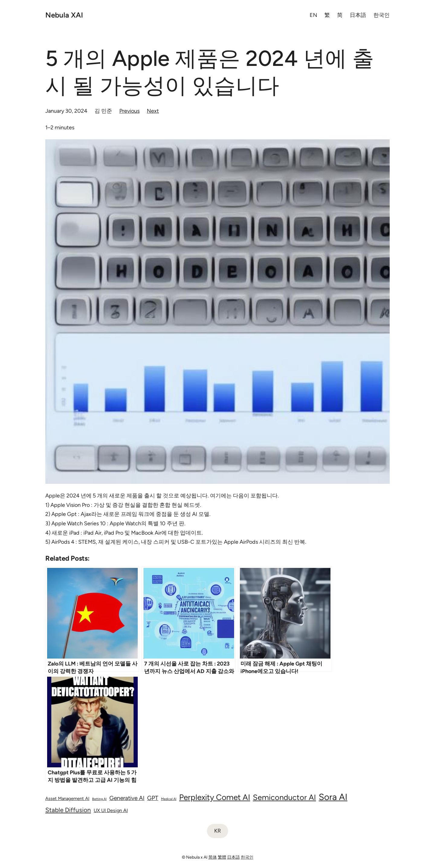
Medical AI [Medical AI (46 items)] (169, 799)
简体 (213, 857)
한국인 (247, 857)
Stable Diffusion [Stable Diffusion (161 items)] (68, 810)
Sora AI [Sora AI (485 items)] (333, 797)
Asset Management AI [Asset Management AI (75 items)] (67, 798)
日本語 (234, 857)
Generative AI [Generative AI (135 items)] (127, 798)
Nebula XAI (64, 15)
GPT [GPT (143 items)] (153, 798)
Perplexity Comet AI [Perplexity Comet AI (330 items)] (215, 797)
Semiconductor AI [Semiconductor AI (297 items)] (284, 797)
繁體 (222, 857)
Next (153, 111)
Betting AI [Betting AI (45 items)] (99, 799)
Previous (129, 111)
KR (217, 831)
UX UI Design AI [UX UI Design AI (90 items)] (111, 810)
